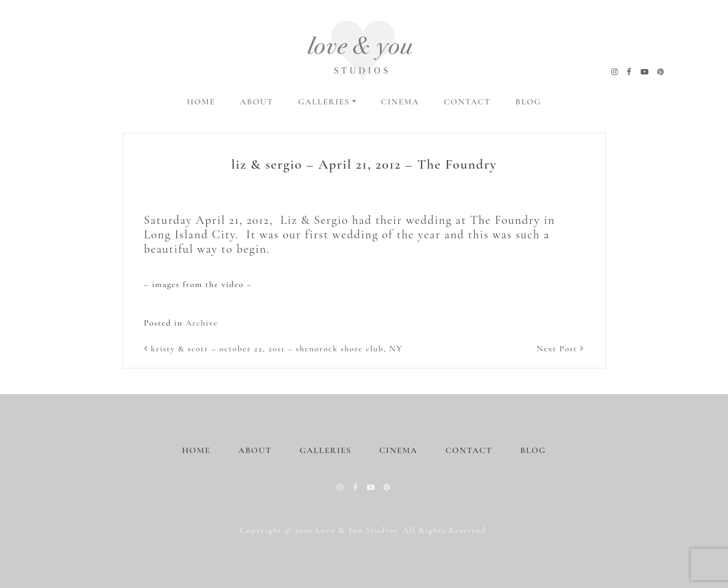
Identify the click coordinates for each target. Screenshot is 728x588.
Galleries (324, 102)
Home (201, 102)
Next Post (561, 349)
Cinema (400, 102)
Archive (202, 323)
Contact (468, 102)
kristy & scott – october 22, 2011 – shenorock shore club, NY (273, 349)
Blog (528, 102)
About (257, 102)
